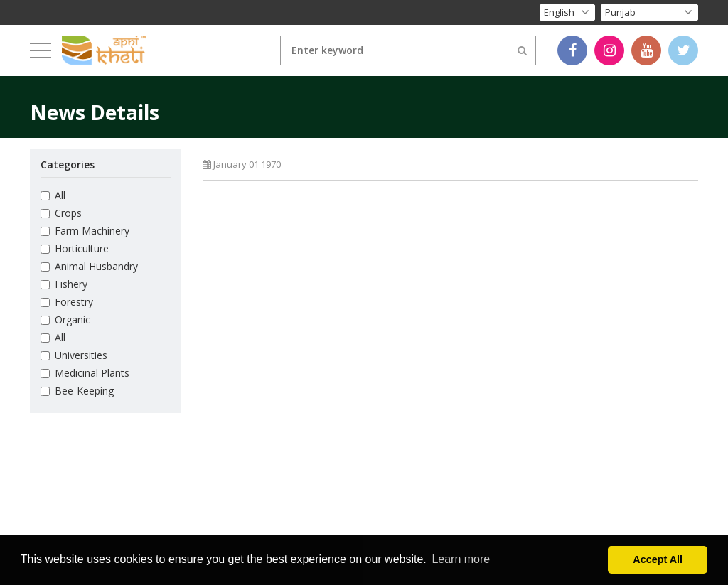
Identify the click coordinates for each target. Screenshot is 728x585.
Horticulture (75, 248)
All (53, 195)
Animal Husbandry (89, 266)
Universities (74, 355)
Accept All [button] (658, 559)
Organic (65, 320)
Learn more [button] (461, 559)
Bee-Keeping (77, 391)
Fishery (64, 284)
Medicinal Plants (85, 373)
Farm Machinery (85, 231)
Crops (61, 213)
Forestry (67, 302)
